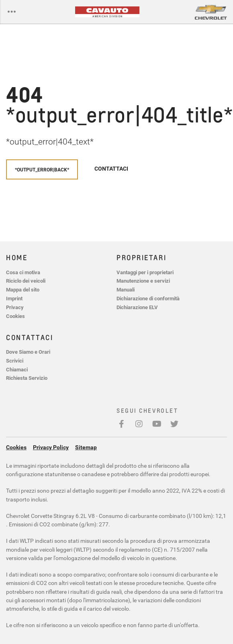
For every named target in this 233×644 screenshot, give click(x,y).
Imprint (14, 299)
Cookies (15, 316)
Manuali (126, 290)
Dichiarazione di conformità (148, 299)
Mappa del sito (23, 290)
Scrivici (15, 361)
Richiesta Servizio (27, 378)
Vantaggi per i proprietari (145, 272)
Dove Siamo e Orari (28, 352)
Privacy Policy (51, 447)
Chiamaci (17, 370)
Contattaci (111, 169)
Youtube (157, 428)
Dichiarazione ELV (137, 307)
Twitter (174, 428)
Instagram (139, 428)
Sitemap (86, 447)
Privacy (15, 307)
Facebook (121, 428)
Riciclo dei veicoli (26, 281)
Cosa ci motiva (23, 272)
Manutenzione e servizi (143, 281)
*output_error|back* (42, 169)
